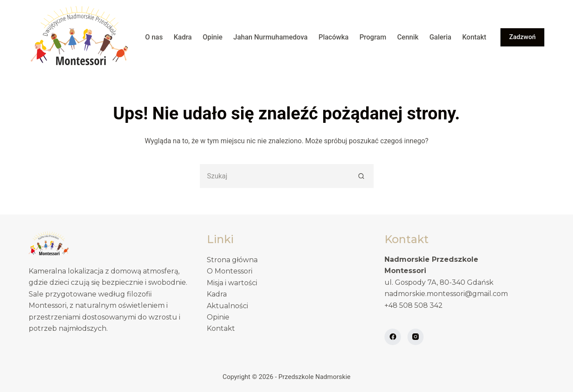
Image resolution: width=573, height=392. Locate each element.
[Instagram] (416, 337)
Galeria (440, 37)
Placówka (333, 37)
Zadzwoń (522, 37)
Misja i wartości (232, 283)
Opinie (212, 37)
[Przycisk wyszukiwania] (362, 176)
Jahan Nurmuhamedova (270, 37)
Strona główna (232, 260)
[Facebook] (393, 337)
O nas (154, 37)
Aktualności (227, 306)
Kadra (183, 37)
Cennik (408, 37)
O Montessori (230, 271)
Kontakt (474, 37)
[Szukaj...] (275, 176)
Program (373, 37)
